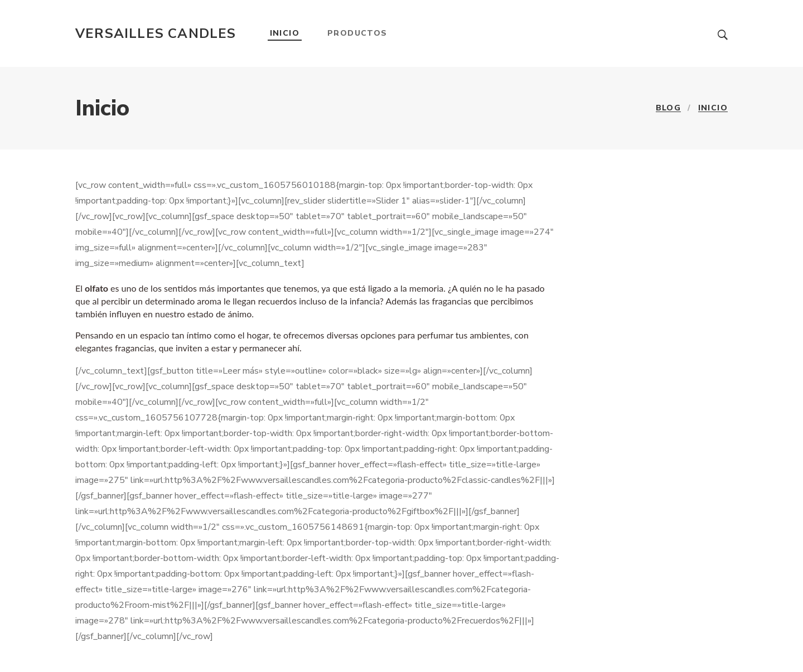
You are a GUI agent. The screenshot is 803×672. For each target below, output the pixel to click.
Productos (357, 33)
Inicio (285, 33)
